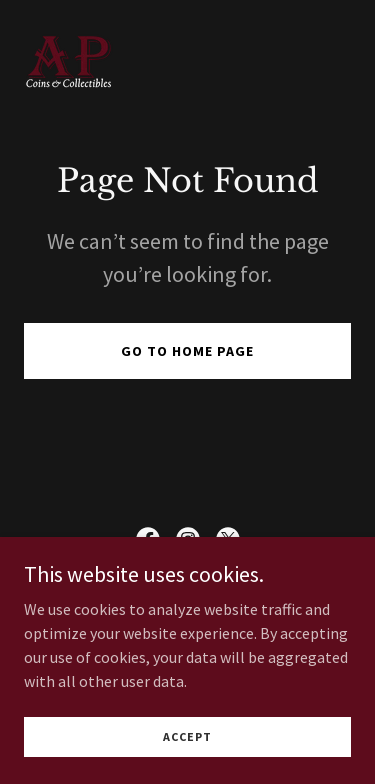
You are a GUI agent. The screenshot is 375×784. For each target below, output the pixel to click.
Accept (187, 736)
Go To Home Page (187, 351)
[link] (68, 60)
